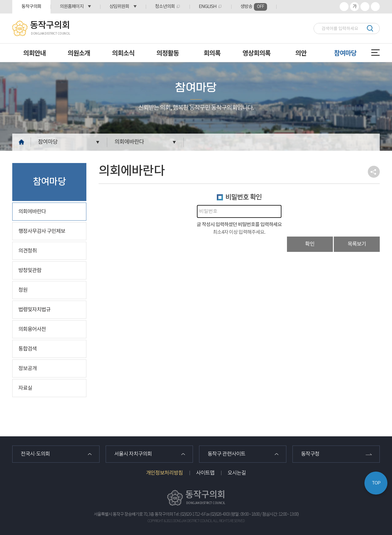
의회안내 (34, 53)
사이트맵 (205, 473)
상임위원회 (119, 7)
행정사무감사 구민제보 (42, 231)
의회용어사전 (32, 329)
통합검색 (28, 349)
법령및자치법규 (34, 310)
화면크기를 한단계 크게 (344, 7)
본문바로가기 (0, 0)
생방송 (254, 7)
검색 (370, 28)
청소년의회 (165, 7)
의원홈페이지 (72, 7)
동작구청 (310, 454)
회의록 (212, 53)
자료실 (25, 388)
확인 (310, 244)
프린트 (375, 7)
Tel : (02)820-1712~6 (188, 514)
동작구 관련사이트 (226, 454)
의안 (301, 53)
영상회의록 (257, 53)
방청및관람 (30, 271)
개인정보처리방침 (164, 473)
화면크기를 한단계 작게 (365, 7)
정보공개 (28, 369)
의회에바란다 (129, 142)
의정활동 (168, 53)
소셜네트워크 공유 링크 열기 (374, 172)
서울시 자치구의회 (133, 454)
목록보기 (357, 244)
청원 (23, 290)
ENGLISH (208, 7)
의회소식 (123, 53)
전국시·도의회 (35, 454)
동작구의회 (31, 7)
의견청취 (28, 251)
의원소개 (79, 53)
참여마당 (345, 53)
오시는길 (237, 473)
